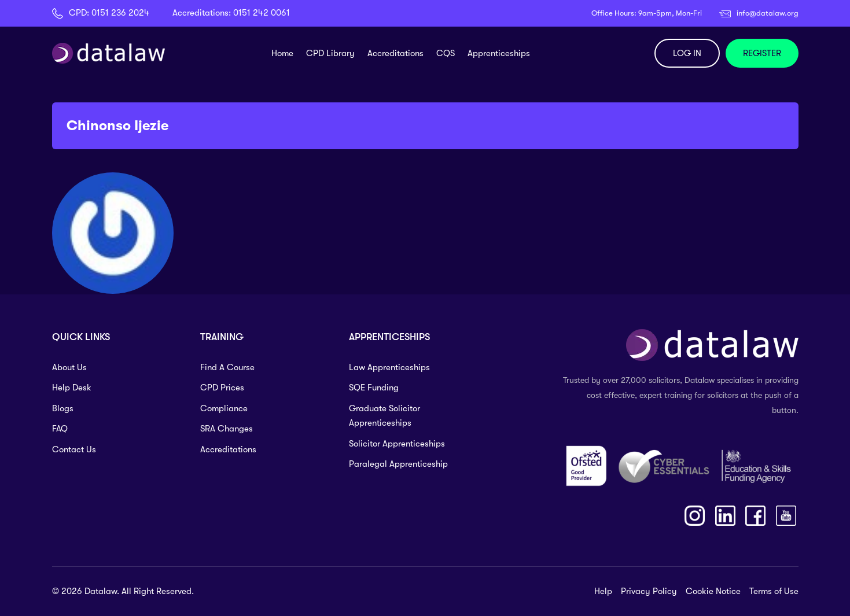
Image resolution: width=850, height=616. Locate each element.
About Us (69, 367)
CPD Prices (222, 388)
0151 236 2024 (120, 13)
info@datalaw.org (768, 13)
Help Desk (72, 388)
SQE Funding (374, 388)
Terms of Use (774, 591)
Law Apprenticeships (389, 367)
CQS (446, 53)
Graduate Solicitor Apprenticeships (384, 416)
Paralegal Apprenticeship (398, 464)
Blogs (63, 408)
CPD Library (330, 53)
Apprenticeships (499, 53)
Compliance (224, 408)
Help (603, 591)
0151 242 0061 (262, 13)
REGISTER (762, 53)
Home (282, 53)
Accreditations (395, 53)
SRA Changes (227, 429)
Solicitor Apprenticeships (397, 444)
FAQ (60, 429)
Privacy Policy (649, 591)
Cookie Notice (713, 591)
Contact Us (74, 449)
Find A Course (227, 367)
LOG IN (687, 53)
